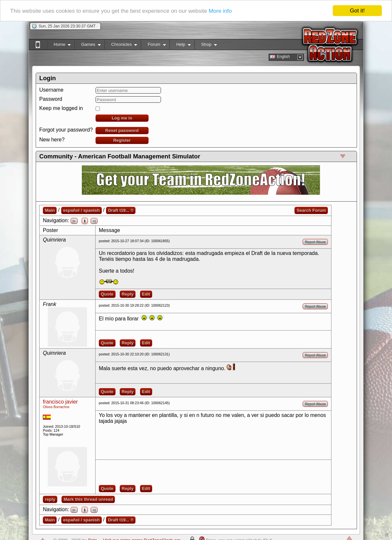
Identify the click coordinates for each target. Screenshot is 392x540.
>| (94, 221)
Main (50, 210)
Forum (153, 46)
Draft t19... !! (121, 210)
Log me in (122, 118)
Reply (128, 294)
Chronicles (121, 46)
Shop (206, 46)
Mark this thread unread (88, 499)
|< (74, 221)
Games (88, 46)
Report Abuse (315, 242)
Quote (107, 294)
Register (122, 140)
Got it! (357, 11)
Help (180, 46)
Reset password (122, 130)
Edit (146, 294)
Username (51, 90)
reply (50, 499)
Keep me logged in (61, 108)
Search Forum (311, 210)
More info (220, 11)
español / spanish (81, 210)
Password (51, 99)
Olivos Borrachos (56, 407)
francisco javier (60, 402)
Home (59, 46)
